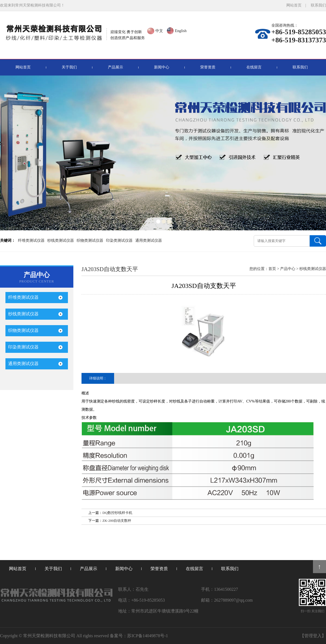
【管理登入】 (313, 636)
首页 (272, 269)
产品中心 (288, 269)
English (181, 31)
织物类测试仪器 (90, 241)
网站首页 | (298, 5)
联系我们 (318, 5)
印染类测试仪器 (119, 241)
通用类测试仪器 (149, 241)
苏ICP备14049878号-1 (148, 636)
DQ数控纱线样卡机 (117, 513)
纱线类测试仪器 (61, 241)
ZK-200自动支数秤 (117, 521)
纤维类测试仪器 (31, 241)
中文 (159, 31)
